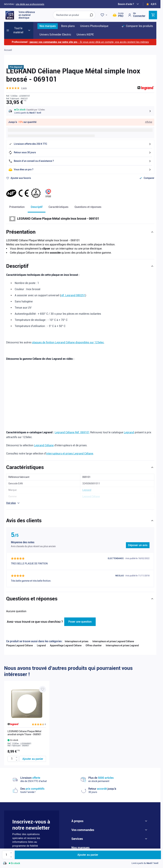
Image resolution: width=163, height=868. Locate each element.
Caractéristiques (58, 207)
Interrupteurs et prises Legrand (122, 638)
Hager (137, 840)
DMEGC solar (120, 845)
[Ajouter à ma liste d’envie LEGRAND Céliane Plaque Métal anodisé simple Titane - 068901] (43, 682)
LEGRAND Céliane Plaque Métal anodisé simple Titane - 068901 (24, 726)
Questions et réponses (88, 207)
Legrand (129, 432)
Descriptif (37, 207)
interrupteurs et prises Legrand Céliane (70, 454)
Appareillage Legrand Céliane (66, 638)
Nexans (109, 840)
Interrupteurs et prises (77, 634)
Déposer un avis (138, 545)
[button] (16, 88)
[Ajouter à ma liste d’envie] (19, 178)
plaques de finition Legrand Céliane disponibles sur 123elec (68, 342)
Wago (135, 845)
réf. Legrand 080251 (73, 295)
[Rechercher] (91, 15)
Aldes (104, 845)
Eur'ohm (124, 840)
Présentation (17, 207)
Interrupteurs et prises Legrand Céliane (113, 634)
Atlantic (91, 845)
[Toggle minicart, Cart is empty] (153, 15)
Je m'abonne (41, 841)
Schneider (80, 840)
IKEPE (77, 845)
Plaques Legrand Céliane (19, 638)
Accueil (8, 50)
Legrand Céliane (44, 445)
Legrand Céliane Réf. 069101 (72, 432)
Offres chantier (94, 638)
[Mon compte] (137, 15)
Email (18, 841)
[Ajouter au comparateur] (147, 178)
